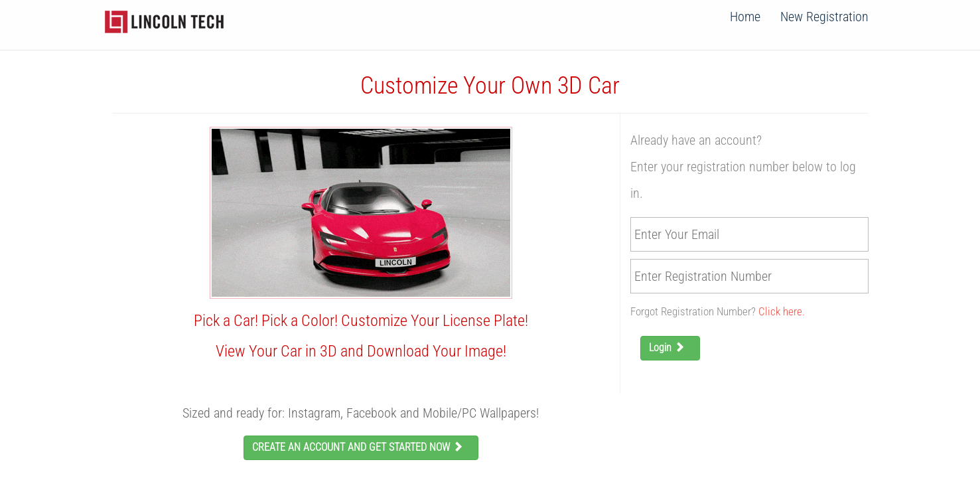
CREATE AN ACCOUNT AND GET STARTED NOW (361, 447)
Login (670, 348)
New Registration (824, 17)
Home (745, 17)
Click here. (782, 311)
